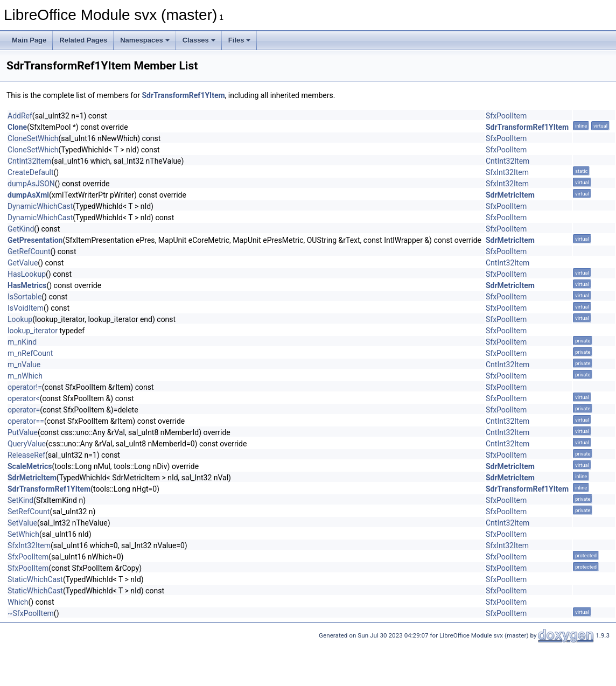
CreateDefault (31, 172)
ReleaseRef (26, 455)
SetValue (22, 523)
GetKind (21, 229)
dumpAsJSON (31, 184)
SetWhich (23, 534)
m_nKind (22, 342)
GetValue (23, 263)
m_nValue (24, 365)
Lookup (20, 319)
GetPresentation (35, 240)
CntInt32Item (29, 161)
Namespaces (145, 40)
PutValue (23, 432)
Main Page (29, 40)
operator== (26, 421)
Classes (199, 40)
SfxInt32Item (507, 172)
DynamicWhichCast (40, 206)
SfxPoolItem (506, 116)
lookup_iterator (33, 331)
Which (18, 602)
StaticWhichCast (35, 579)
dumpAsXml (28, 195)
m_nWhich (25, 376)
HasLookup (27, 274)
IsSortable (24, 297)
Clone (17, 127)
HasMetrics (27, 285)
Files (240, 40)
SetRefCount (29, 512)
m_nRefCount (30, 353)
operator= (24, 410)
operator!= (25, 387)
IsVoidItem (26, 308)
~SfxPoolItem (31, 613)
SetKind (20, 500)
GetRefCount (29, 251)
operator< (24, 398)
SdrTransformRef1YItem (183, 95)
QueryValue (27, 444)
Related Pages (83, 40)
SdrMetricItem (510, 195)
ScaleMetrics (30, 466)
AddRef (20, 116)
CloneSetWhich (33, 138)
